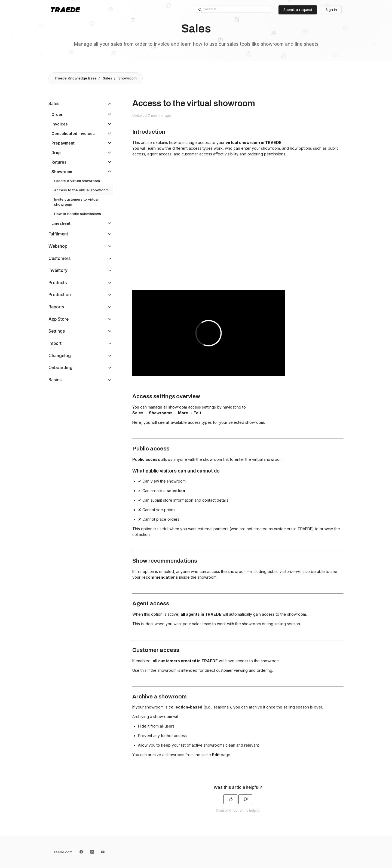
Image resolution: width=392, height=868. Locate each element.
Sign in (331, 10)
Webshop (58, 246)
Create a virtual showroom (77, 181)
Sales (108, 78)
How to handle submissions (78, 214)
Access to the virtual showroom (81, 190)
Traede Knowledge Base (76, 78)
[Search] (233, 9)
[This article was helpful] (230, 799)
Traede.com (62, 852)
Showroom (128, 78)
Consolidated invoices (73, 134)
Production (60, 295)
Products (58, 283)
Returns (59, 162)
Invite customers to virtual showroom (76, 202)
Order (57, 114)
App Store (59, 319)
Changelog (60, 356)
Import (55, 343)
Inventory (58, 270)
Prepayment (63, 143)
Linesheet (61, 223)
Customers (59, 258)
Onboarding (60, 368)
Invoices (60, 124)
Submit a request (298, 10)
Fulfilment (58, 234)
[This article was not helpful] (245, 799)
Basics (55, 380)
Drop (56, 153)
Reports (56, 307)
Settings (57, 331)
